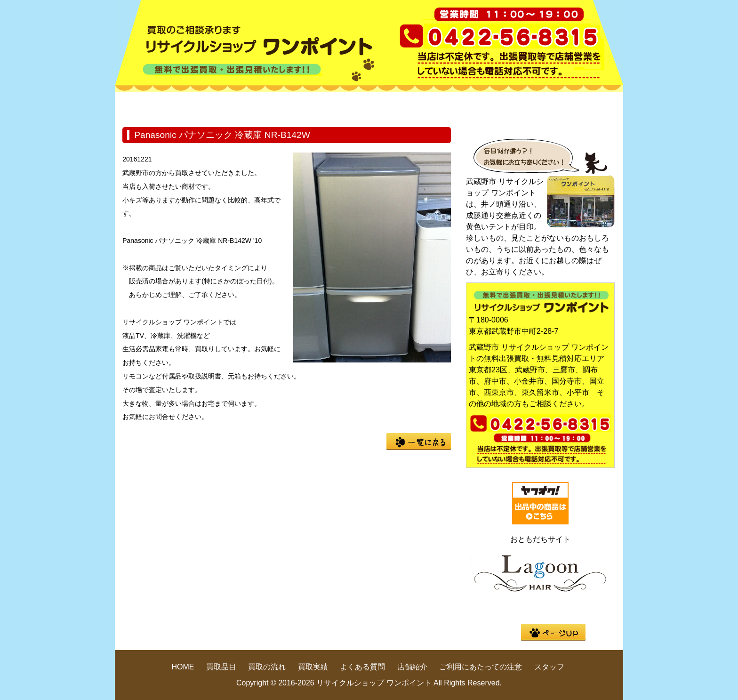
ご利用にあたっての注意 (481, 667)
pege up (553, 632)
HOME (157, 105)
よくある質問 (496, 105)
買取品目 (242, 105)
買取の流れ (327, 105)
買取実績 (411, 105)
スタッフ (549, 667)
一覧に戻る (419, 442)
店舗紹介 (581, 105)
